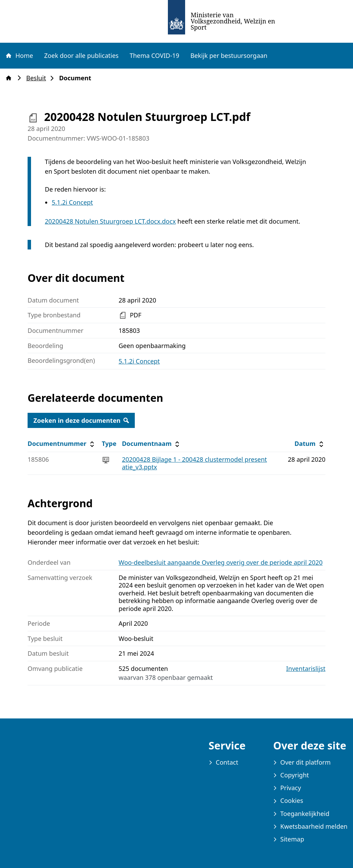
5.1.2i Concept (72, 202)
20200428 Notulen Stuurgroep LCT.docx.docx (110, 221)
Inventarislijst (306, 669)
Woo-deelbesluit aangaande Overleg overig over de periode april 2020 (221, 562)
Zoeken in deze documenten (81, 420)
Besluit (38, 78)
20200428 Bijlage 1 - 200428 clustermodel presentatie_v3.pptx (195, 463)
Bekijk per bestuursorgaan (229, 55)
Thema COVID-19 (154, 55)
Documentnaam (152, 444)
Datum (310, 444)
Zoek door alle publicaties (81, 55)
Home (19, 55)
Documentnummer (62, 444)
